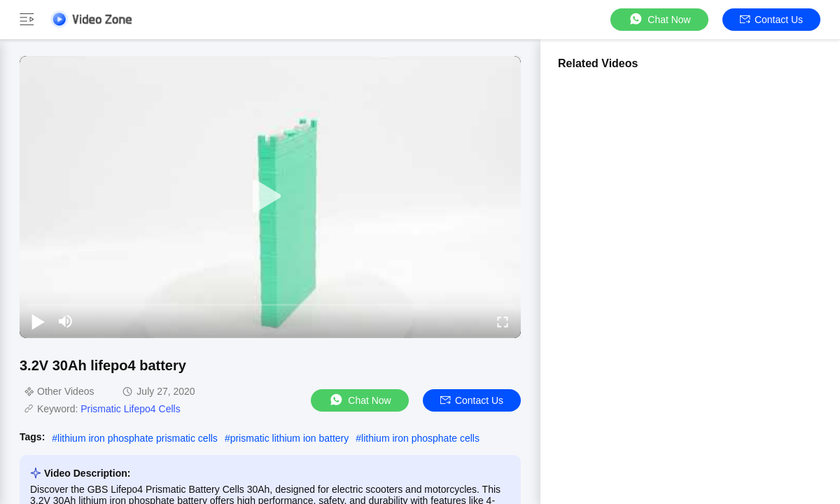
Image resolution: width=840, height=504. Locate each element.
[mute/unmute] (66, 321)
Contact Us (771, 20)
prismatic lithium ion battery (290, 438)
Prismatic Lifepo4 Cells (130, 409)
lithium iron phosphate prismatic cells (138, 438)
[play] (270, 197)
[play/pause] (38, 321)
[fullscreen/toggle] (503, 321)
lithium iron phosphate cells (420, 438)
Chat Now (659, 19)
